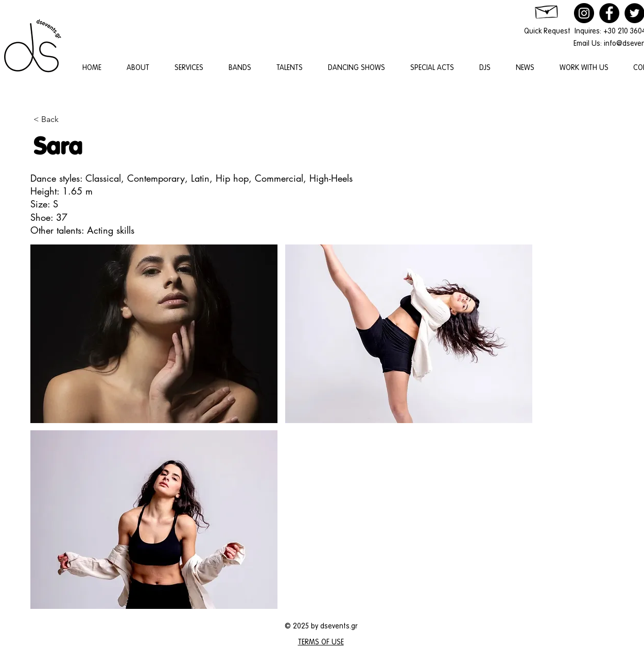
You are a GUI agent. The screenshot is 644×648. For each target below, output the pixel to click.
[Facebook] (609, 13)
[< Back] (67, 120)
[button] (154, 334)
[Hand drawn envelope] (547, 10)
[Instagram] (584, 13)
